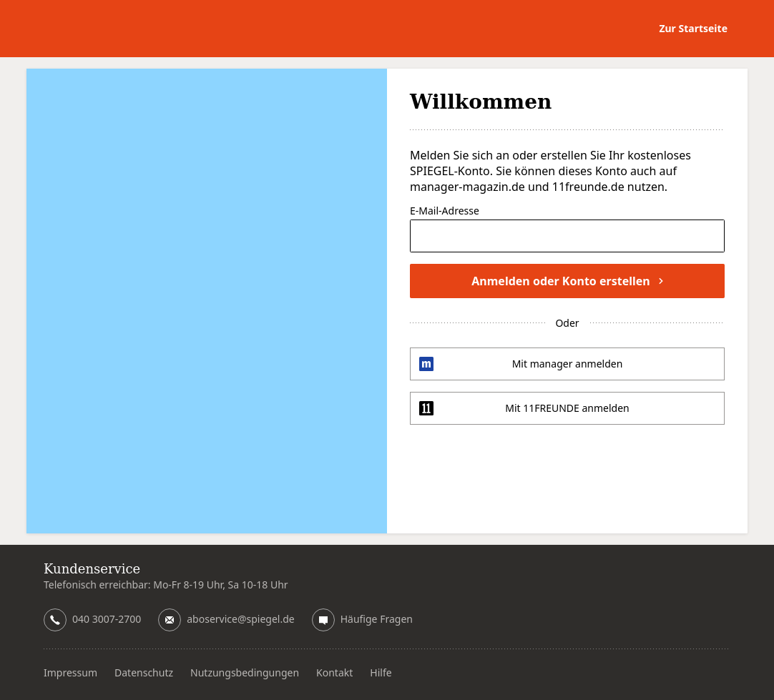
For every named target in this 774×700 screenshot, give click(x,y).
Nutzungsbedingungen (245, 672)
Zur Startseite (693, 28)
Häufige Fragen (377, 619)
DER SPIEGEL (108, 29)
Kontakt (334, 672)
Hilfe (381, 672)
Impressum (70, 672)
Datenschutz (144, 672)
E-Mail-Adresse (445, 212)
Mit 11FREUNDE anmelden (567, 408)
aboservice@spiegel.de (240, 619)
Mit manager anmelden (568, 364)
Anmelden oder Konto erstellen (567, 281)
